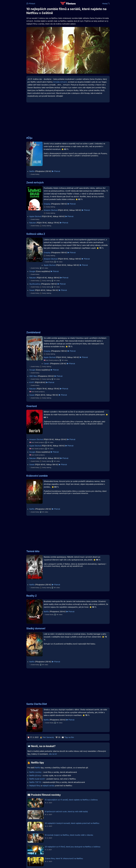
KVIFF (32, 382)
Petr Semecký (48, 737)
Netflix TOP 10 (35, 782)
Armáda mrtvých (60, 82)
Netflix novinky (35, 772)
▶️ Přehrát (56, 171)
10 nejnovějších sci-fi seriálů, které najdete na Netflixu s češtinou (71, 800)
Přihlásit (31, 4)
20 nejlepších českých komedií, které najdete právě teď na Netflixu (72, 823)
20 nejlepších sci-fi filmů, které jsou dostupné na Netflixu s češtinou (73, 847)
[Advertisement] (67, 118)
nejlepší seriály (48, 786)
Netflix (32, 171)
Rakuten (33, 223)
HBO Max (33, 376)
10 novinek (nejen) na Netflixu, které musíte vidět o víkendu (69, 835)
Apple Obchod (35, 216)
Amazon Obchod (51, 210)
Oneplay (47, 204)
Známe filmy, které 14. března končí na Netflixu (64, 858)
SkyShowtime (35, 284)
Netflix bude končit (37, 779)
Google (32, 271)
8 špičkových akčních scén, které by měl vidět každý (66, 812)
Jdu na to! (53, 754)
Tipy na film (69, 737)
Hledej (106, 4)
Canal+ (47, 364)
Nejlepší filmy (35, 786)
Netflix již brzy (35, 775)
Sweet (32, 290)
